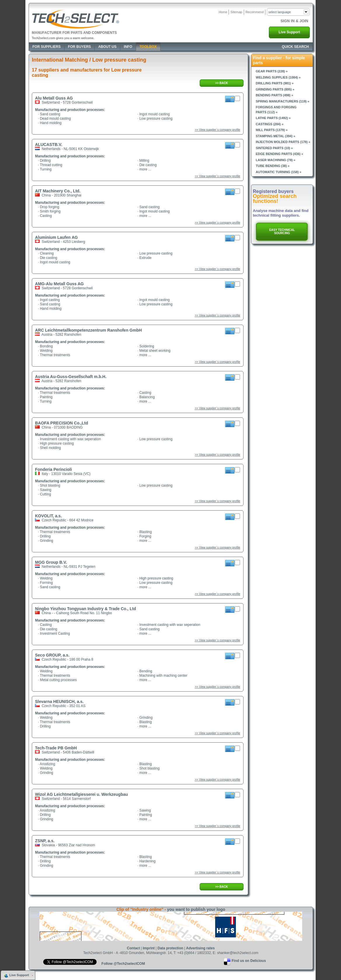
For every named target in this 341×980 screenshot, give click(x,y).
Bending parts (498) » (274, 95)
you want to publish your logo (196, 909)
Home (223, 12)
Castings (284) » (270, 124)
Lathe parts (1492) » (273, 118)
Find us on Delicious (249, 961)
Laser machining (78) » (276, 160)
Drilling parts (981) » (275, 83)
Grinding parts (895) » (275, 89)
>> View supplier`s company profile (217, 130)
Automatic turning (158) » (279, 172)
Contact (134, 948)
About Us (107, 47)
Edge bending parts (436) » (279, 154)
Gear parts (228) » (272, 71)
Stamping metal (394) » (275, 136)
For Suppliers (47, 47)
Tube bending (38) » (273, 166)
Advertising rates (200, 948)
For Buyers (80, 47)
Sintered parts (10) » (274, 148)
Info (128, 47)
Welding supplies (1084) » (278, 77)
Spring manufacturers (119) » (282, 101)
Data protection (170, 948)
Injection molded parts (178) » (283, 142)
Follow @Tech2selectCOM (123, 964)
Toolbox (148, 47)
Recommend (255, 12)
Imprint (149, 948)
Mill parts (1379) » (272, 130)
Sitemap (236, 12)
